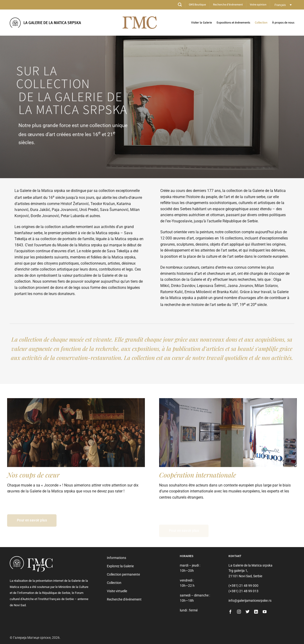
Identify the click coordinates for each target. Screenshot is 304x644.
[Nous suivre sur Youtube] (265, 612)
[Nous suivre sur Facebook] (230, 612)
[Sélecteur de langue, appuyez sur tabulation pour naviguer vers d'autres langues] (283, 5)
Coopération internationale (198, 475)
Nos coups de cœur (33, 475)
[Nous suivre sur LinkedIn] (256, 612)
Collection (261, 23)
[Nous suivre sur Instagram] (239, 612)
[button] (180, 5)
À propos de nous (283, 23)
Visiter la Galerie (202, 23)
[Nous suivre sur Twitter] (247, 612)
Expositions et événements (233, 23)
